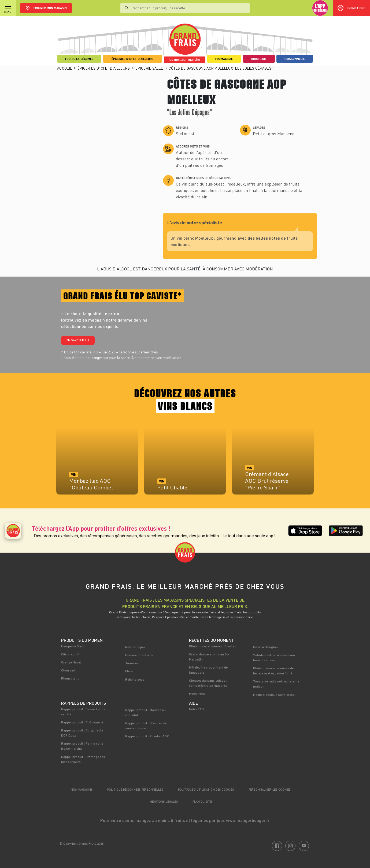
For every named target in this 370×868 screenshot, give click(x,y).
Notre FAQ (196, 709)
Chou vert (68, 670)
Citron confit (70, 654)
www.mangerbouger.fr (248, 820)
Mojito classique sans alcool (274, 695)
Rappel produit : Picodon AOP (147, 736)
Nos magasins (82, 789)
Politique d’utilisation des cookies (206, 789)
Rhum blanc (70, 678)
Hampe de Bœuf (73, 646)
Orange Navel (71, 662)
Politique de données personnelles (135, 789)
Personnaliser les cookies (270, 789)
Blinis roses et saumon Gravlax (212, 646)
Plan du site (202, 801)
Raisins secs (135, 679)
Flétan (130, 671)
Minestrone (197, 693)
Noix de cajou (135, 647)
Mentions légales (164, 801)
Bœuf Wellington (265, 647)
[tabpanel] (97, 464)
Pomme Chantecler (139, 655)
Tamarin (132, 663)
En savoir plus (78, 340)
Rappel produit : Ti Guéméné (82, 722)
